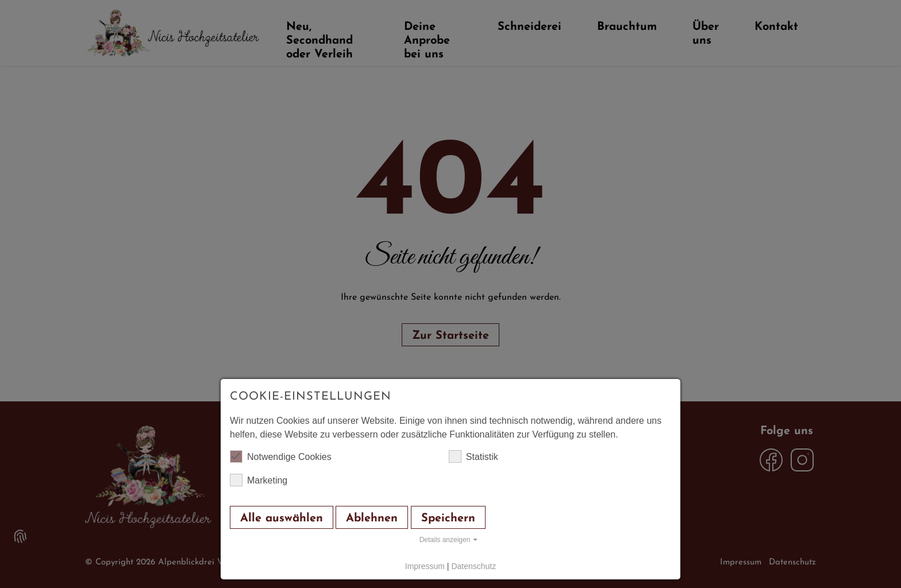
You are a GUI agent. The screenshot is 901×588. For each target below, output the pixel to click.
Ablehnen (372, 519)
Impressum (425, 566)
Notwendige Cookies (281, 457)
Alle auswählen (282, 519)
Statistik (473, 457)
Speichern (448, 519)
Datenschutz (473, 566)
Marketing (259, 480)
